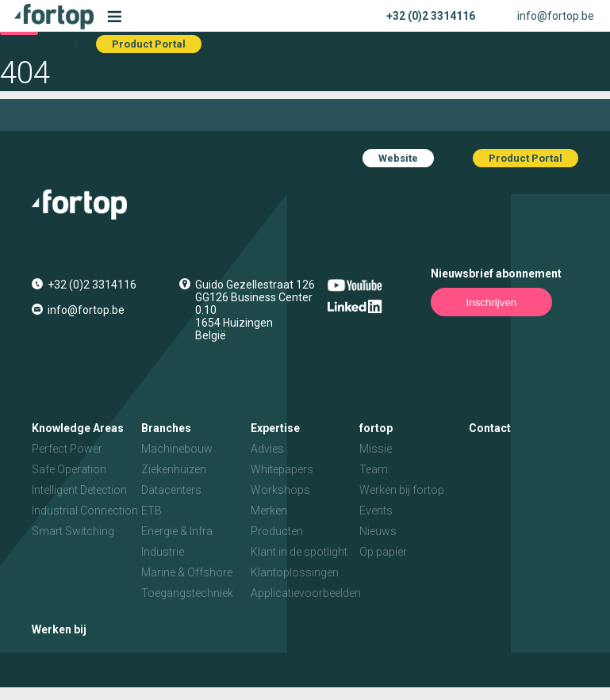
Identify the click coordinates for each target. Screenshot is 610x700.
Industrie (163, 552)
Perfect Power (67, 449)
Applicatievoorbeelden (306, 593)
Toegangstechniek (187, 593)
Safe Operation (69, 469)
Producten (277, 531)
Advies (267, 449)
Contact (490, 428)
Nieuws (378, 531)
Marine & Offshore (187, 572)
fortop (376, 428)
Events (376, 511)
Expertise (275, 428)
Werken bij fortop (402, 490)
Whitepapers (282, 469)
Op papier (383, 552)
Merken (269, 511)
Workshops (280, 490)
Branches (166, 428)
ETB (152, 511)
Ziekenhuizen (174, 469)
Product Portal (149, 44)
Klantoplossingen (295, 572)
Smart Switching (73, 531)
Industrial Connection (85, 511)
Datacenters (171, 490)
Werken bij (59, 629)
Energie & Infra (177, 531)
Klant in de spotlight (299, 552)
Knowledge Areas (78, 428)
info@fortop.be (556, 16)
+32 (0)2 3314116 (431, 16)
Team (374, 469)
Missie (376, 449)
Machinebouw (177, 449)
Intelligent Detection (79, 490)
